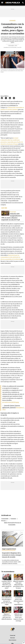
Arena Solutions (13, 640)
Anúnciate (13, 638)
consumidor (5, 519)
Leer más (4, 208)
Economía (12, 21)
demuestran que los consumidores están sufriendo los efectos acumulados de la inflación (11, 257)
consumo (13, 519)
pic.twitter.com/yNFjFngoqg (11, 402)
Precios (3, 521)
